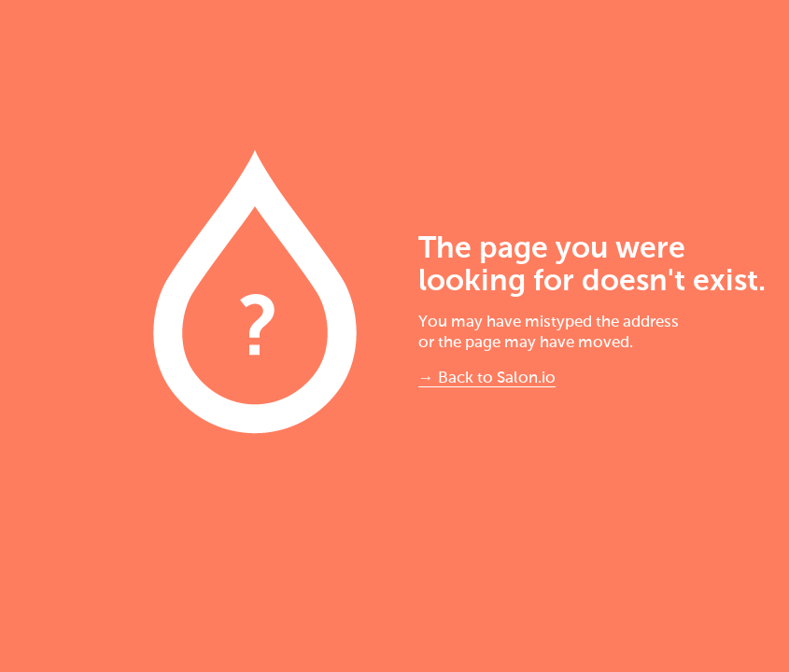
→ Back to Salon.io (487, 378)
